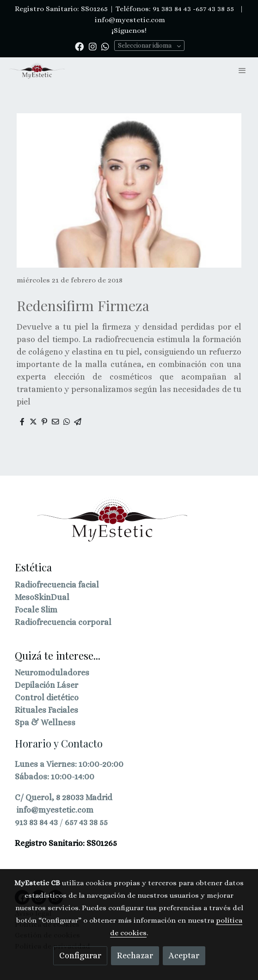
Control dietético (47, 698)
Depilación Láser (46, 685)
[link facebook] (79, 46)
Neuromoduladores (52, 673)
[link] (37, 70)
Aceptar (184, 955)
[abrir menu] (242, 70)
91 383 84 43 (172, 9)
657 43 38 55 (86, 822)
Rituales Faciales (46, 710)
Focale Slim (36, 610)
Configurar (80, 955)
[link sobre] (129, 525)
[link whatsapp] (105, 46)
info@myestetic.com (129, 20)
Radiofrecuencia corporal (63, 622)
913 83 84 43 (36, 822)
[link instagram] (93, 46)
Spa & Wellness (45, 723)
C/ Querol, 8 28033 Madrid (64, 797)
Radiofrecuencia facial (57, 585)
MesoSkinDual (42, 597)
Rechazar (135, 955)
